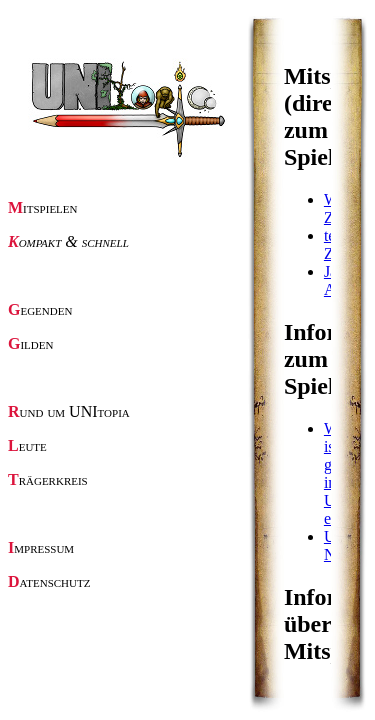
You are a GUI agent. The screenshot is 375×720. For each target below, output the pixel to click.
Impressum (41, 547)
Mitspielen (43, 207)
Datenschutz (49, 581)
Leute (27, 445)
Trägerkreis (48, 479)
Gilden (30, 343)
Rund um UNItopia (69, 411)
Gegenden (40, 309)
